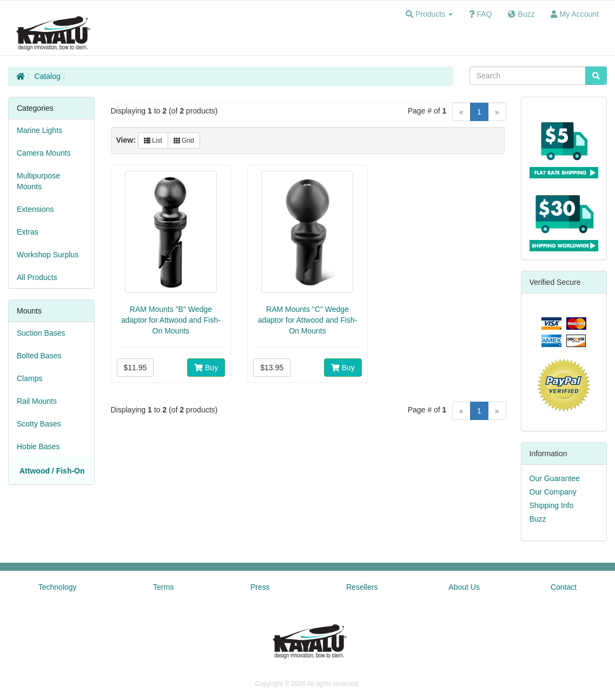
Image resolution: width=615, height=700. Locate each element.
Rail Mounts (37, 401)
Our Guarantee (555, 478)
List (153, 141)
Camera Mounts (44, 153)
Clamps (29, 378)
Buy (206, 368)
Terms (163, 587)
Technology (58, 587)
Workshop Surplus (48, 255)
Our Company (553, 492)
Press (260, 587)
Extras (28, 232)
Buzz (538, 519)
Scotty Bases (39, 424)
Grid (184, 141)
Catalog (48, 76)
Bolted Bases (39, 356)
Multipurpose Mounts (38, 181)
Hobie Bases (38, 446)
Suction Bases (41, 333)
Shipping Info (552, 505)
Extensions (35, 209)
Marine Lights (39, 130)
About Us (464, 587)
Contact (564, 587)
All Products (37, 277)
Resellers (362, 587)
